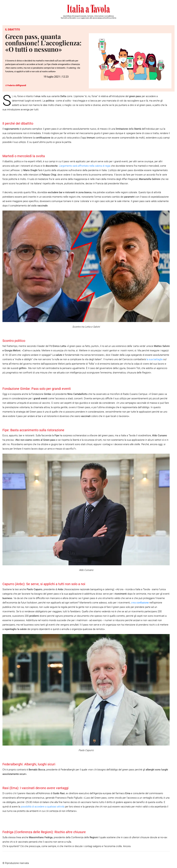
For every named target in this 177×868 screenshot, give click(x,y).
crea (140, 603)
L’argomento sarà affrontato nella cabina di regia (85, 166)
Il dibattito (13, 29)
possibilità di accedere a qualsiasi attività (43, 807)
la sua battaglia (155, 359)
